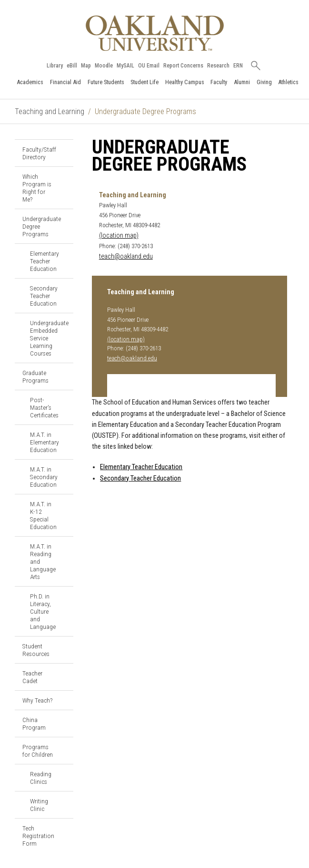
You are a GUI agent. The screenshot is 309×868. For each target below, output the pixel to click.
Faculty (219, 82)
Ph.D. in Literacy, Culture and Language (43, 611)
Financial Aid (65, 82)
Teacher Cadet (32, 677)
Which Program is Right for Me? (37, 188)
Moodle (104, 66)
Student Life (145, 82)
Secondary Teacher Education (44, 296)
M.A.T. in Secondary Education (44, 477)
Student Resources (36, 650)
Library (55, 66)
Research (218, 66)
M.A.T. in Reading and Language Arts (43, 561)
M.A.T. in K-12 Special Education (43, 515)
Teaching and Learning (50, 111)
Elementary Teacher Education (45, 261)
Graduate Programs (35, 376)
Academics (30, 82)
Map (86, 66)
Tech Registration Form (38, 836)
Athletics (288, 82)
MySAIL (125, 66)
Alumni (242, 82)
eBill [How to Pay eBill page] (72, 66)
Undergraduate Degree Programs (42, 226)
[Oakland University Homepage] (155, 33)
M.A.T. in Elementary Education (45, 442)
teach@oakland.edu (126, 256)
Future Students (106, 82)
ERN (238, 66)
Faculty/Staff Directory (39, 153)
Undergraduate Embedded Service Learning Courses (49, 338)
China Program (34, 723)
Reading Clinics (41, 778)
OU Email (149, 66)
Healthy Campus (185, 82)
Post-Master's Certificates (44, 407)
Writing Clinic (39, 805)
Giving (264, 82)
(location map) (119, 236)
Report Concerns (183, 66)
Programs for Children (38, 751)
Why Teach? (37, 700)
